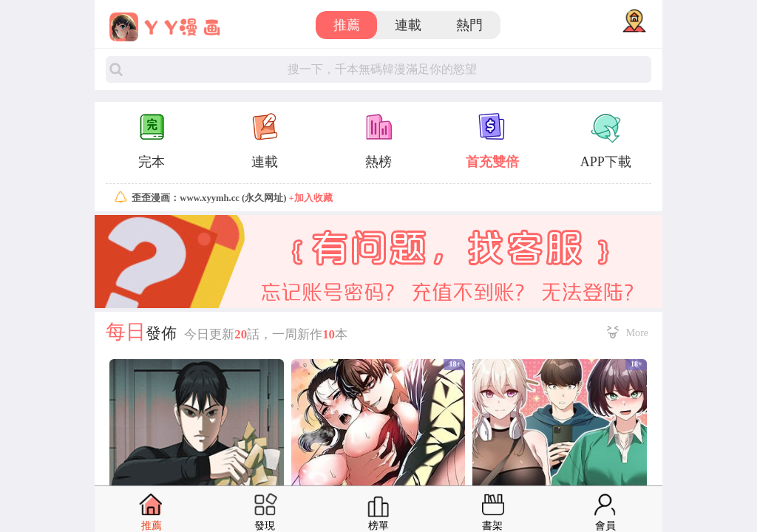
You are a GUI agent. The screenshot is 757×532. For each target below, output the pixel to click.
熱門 (469, 25)
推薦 (347, 25)
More (637, 332)
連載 (408, 25)
